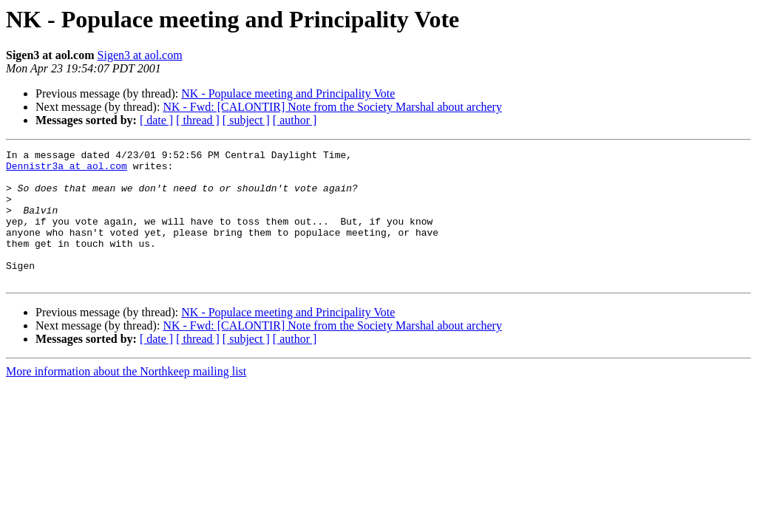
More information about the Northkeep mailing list (126, 398)
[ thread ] (198, 120)
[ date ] (156, 120)
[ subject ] (246, 120)
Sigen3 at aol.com (140, 55)
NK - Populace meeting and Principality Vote (288, 93)
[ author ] (295, 120)
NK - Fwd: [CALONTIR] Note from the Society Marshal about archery (332, 107)
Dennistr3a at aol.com (67, 170)
